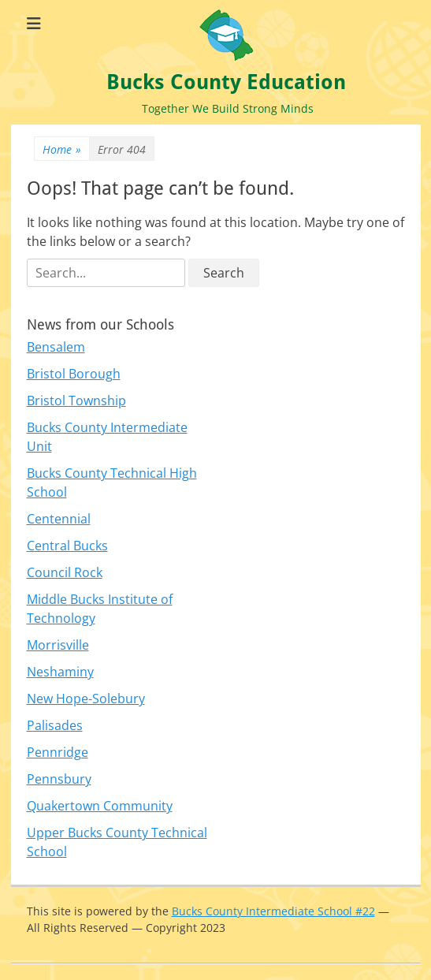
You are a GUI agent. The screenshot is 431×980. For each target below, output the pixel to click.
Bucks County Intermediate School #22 (273, 911)
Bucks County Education (226, 82)
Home (62, 149)
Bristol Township (76, 401)
